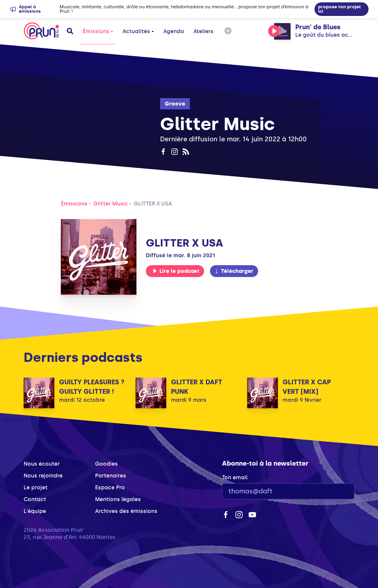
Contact (35, 499)
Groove (175, 104)
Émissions (98, 31)
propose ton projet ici (339, 9)
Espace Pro (110, 487)
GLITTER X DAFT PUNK (197, 387)
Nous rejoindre (43, 476)
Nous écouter (42, 464)
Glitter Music (111, 204)
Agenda (174, 31)
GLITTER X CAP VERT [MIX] (307, 387)
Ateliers (203, 31)
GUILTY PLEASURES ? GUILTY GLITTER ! (92, 387)
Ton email (235, 477)
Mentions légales (118, 499)
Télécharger (234, 271)
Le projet (36, 487)
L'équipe (35, 511)
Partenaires (111, 476)
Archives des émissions (126, 511)
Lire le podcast (176, 271)
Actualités (138, 31)
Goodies (106, 464)
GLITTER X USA (153, 204)
